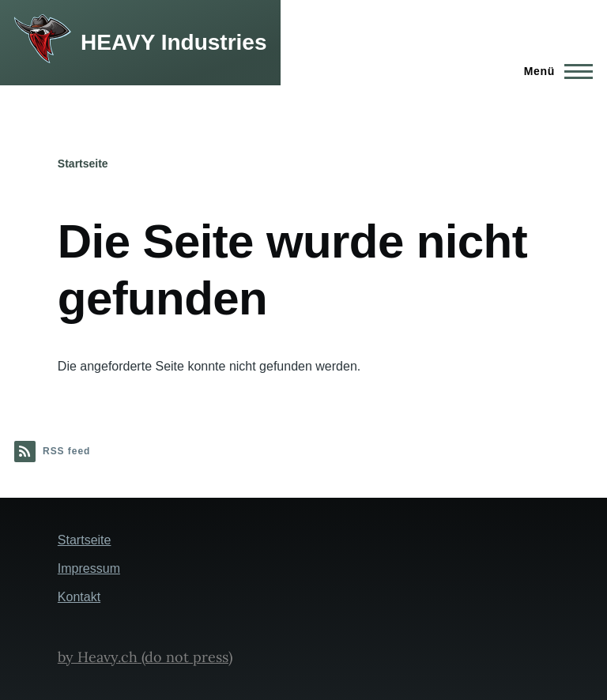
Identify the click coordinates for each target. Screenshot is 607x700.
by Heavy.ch (98, 657)
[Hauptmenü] (554, 71)
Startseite (83, 164)
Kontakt (79, 597)
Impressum (89, 568)
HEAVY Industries (173, 42)
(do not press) (185, 657)
